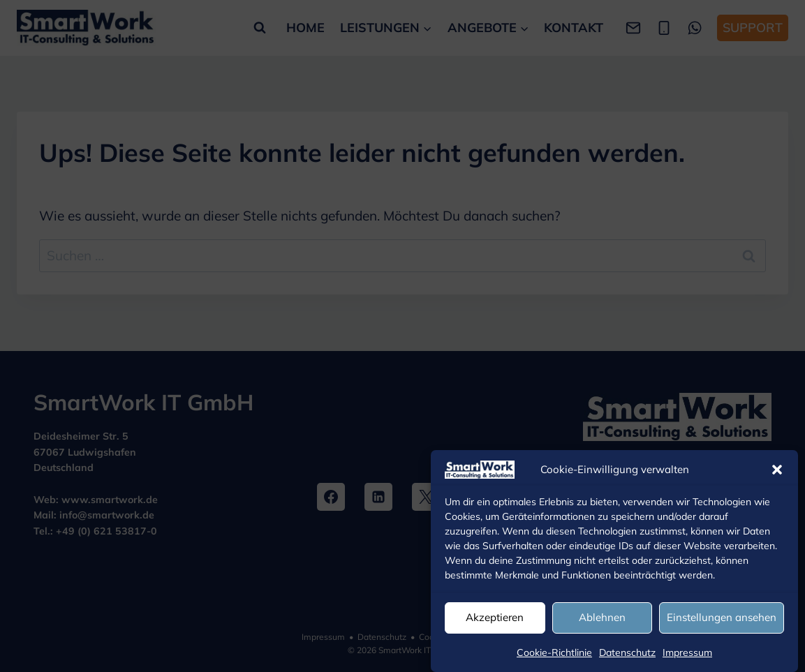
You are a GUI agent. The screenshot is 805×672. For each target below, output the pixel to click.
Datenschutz (627, 652)
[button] (777, 470)
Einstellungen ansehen (722, 617)
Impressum (687, 652)
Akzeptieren (495, 617)
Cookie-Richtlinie (554, 652)
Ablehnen (602, 617)
